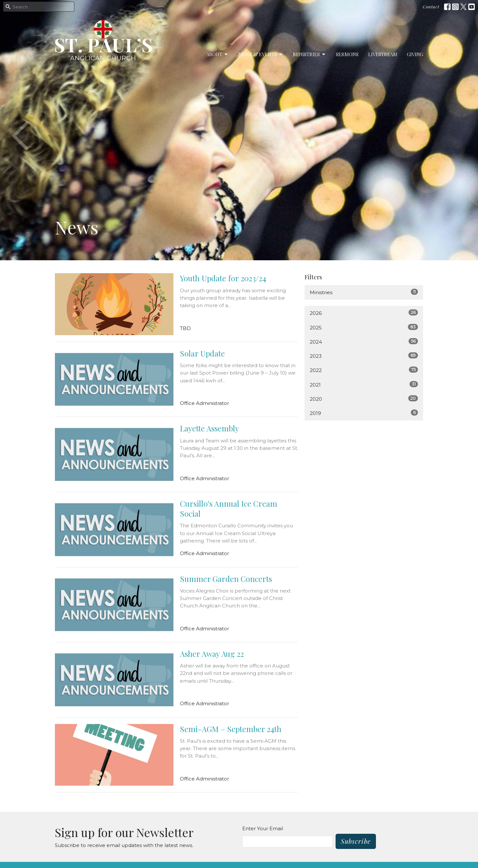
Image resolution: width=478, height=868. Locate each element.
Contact (431, 7)
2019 (364, 413)
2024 (364, 341)
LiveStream (383, 54)
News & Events (261, 54)
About (218, 54)
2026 (364, 313)
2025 (364, 327)
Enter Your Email (263, 828)
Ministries (310, 54)
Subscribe (356, 841)
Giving (415, 54)
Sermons (347, 54)
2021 (364, 384)
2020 (364, 399)
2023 (364, 356)
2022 (364, 370)
